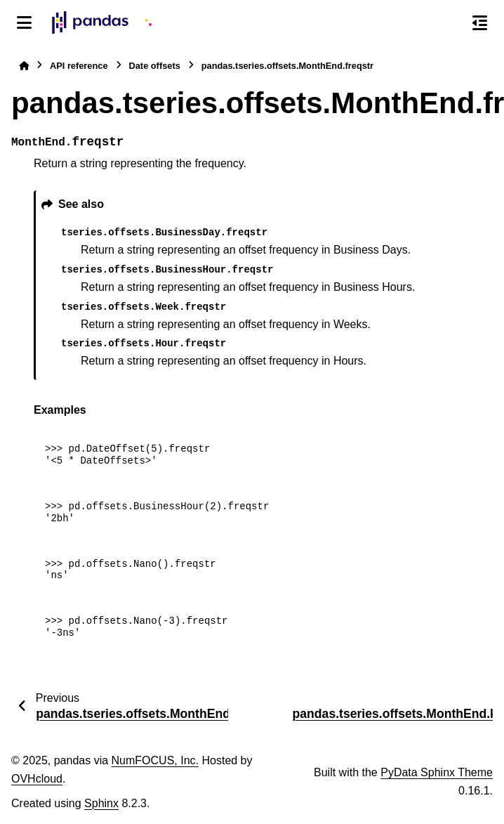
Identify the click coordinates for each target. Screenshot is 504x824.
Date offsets (155, 66)
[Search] (450, 23)
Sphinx (101, 803)
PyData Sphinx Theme (437, 772)
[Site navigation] (24, 22)
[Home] (24, 66)
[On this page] (480, 22)
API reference (79, 66)
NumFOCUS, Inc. (155, 760)
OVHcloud (37, 779)
